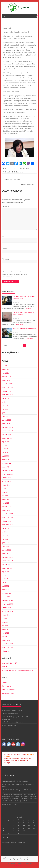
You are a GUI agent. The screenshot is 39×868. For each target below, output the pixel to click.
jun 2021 (5, 579)
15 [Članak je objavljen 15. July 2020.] (14, 828)
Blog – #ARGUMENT (9, 663)
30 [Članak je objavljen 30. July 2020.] (19, 833)
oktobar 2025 (6, 391)
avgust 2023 (6, 485)
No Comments (18, 172)
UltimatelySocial (19, 865)
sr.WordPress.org (8, 693)
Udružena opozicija (12, 179)
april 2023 (5, 499)
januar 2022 (6, 553)
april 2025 (5, 413)
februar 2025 (6, 420)
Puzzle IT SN (21, 842)
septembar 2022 (7, 525)
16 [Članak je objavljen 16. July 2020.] (19, 828)
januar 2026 (6, 380)
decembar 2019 (7, 644)
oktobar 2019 (6, 651)
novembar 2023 (7, 474)
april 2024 (5, 456)
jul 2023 (4, 488)
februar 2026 (6, 377)
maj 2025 (5, 409)
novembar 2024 (7, 431)
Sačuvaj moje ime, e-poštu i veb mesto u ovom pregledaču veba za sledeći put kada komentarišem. (18, 274)
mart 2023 (5, 503)
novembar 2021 (7, 561)
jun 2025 (5, 405)
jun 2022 (5, 535)
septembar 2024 (7, 438)
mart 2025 (5, 416)
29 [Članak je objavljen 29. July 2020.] (14, 833)
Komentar (6, 206)
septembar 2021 (7, 568)
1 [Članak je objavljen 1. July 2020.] (13, 823)
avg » (7, 838)
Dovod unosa (6, 686)
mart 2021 (5, 590)
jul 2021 (4, 575)
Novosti (7, 172)
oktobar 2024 (6, 434)
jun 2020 (5, 622)
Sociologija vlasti (28, 184)
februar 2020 (6, 636)
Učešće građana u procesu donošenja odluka (17, 670)
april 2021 (5, 586)
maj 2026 (5, 366)
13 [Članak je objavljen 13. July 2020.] (3, 828)
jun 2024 (5, 449)
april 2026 (5, 369)
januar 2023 (6, 510)
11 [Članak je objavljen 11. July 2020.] (29, 825)
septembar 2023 (7, 481)
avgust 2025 (6, 398)
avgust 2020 (6, 615)
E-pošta (5, 249)
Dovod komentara (8, 690)
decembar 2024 (7, 427)
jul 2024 (4, 445)
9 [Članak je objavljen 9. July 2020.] (18, 825)
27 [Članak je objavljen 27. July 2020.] (3, 833)
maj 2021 (5, 582)
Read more (29, 308)
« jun (3, 838)
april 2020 (5, 629)
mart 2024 (5, 460)
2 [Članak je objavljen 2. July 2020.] (18, 823)
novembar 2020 (7, 604)
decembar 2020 (7, 600)
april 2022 (5, 543)
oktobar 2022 (6, 521)
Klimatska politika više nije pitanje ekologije (25, 328)
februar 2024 (6, 463)
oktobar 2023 (6, 478)
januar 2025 (6, 423)
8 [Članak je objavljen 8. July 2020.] (13, 825)
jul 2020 (4, 618)
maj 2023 (5, 496)
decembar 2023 (7, 470)
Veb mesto (5, 259)
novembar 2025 (7, 387)
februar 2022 (6, 550)
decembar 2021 (7, 557)
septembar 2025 (7, 395)
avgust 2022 (6, 528)
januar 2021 (6, 597)
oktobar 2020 (6, 608)
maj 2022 (5, 539)
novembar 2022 (7, 517)
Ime (3, 236)
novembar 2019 (7, 647)
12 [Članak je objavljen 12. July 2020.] (34, 825)
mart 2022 (5, 546)
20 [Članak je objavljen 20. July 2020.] (3, 831)
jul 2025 (4, 402)
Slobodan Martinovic (11, 169)
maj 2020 (5, 626)
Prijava (4, 682)
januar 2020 (6, 640)
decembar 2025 (7, 384)
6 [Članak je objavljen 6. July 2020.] (3, 825)
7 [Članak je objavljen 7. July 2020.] (8, 825)
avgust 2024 (6, 442)
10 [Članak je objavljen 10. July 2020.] (24, 825)
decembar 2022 (7, 514)
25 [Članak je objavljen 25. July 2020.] (29, 831)
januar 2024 (6, 467)
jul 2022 (4, 532)
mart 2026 (5, 373)
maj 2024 (5, 452)
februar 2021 (6, 593)
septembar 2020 (7, 611)
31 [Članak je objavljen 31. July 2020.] (24, 833)
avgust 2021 (6, 571)
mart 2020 (5, 633)
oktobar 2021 (6, 564)
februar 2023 (6, 507)
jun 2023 (5, 492)
